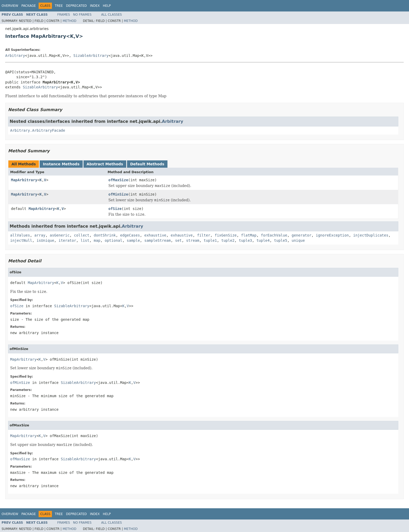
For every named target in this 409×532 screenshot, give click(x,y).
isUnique (45, 240)
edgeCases (130, 235)
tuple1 (210, 240)
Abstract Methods (105, 164)
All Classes (112, 15)
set (178, 240)
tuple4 (263, 240)
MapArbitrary (24, 180)
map (97, 240)
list (85, 240)
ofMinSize (118, 194)
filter (204, 235)
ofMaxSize (118, 180)
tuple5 (281, 240)
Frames (64, 15)
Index (95, 6)
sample (133, 240)
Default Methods (147, 164)
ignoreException (332, 235)
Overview (10, 6)
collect (82, 235)
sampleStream (157, 240)
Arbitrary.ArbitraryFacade (38, 130)
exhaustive (155, 235)
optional (113, 240)
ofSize (115, 209)
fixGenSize (226, 235)
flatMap (249, 235)
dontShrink (105, 235)
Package (29, 6)
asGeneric (60, 235)
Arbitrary (15, 56)
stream (193, 240)
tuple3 (246, 240)
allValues (20, 235)
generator (302, 235)
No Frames (82, 15)
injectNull (21, 240)
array (40, 235)
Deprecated (76, 6)
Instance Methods (61, 164)
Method (70, 21)
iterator (67, 240)
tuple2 (228, 240)
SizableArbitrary (91, 56)
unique (298, 240)
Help (107, 6)
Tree (59, 6)
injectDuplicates (371, 235)
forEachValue (274, 235)
